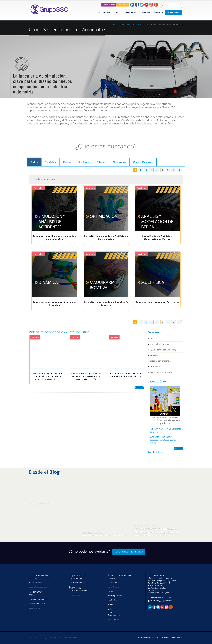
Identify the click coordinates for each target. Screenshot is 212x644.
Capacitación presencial (160, 361)
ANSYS (119, 12)
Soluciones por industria (161, 372)
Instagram (151, 5)
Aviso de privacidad (146, 637)
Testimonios (155, 366)
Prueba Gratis (173, 12)
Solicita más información (129, 552)
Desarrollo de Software (160, 344)
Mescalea (154, 355)
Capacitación (131, 13)
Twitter (142, 5)
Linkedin (132, 5)
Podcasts (112, 612)
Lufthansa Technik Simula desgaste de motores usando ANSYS (163, 440)
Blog (156, 5)
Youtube (146, 5)
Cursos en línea (109, 5)
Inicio (115, 25)
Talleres (101, 162)
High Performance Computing (163, 350)
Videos (111, 609)
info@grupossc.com (164, 601)
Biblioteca (158, 13)
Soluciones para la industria (133, 25)
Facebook (137, 5)
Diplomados (119, 162)
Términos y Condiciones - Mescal (169, 637)
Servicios (145, 13)
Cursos (67, 162)
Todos (34, 162)
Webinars (84, 162)
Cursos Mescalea (143, 162)
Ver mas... (139, 388)
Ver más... (179, 449)
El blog (171, 607)
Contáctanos (123, 5)
